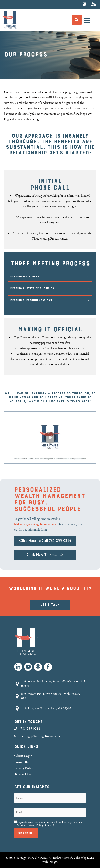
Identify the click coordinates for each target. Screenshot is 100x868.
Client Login (23, 756)
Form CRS (22, 762)
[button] (50, 277)
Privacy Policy (24, 768)
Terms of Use (23, 774)
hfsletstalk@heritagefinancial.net (35, 524)
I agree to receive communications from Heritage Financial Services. (50, 824)
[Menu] (87, 20)
